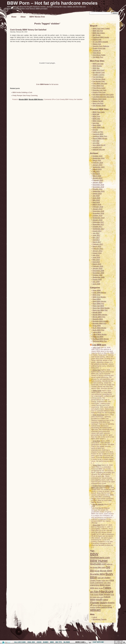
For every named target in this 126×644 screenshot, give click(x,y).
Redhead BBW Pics (100, 341)
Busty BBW (97, 326)
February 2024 (98, 163)
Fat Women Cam (99, 81)
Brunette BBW (98, 319)
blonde (97, 571)
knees (94, 597)
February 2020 (98, 180)
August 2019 (97, 193)
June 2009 (96, 284)
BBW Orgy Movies (99, 297)
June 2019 (96, 198)
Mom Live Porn (98, 103)
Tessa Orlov (97, 465)
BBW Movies (97, 66)
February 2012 (98, 249)
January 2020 (98, 182)
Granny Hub (97, 39)
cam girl (101, 578)
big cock (102, 567)
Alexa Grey (96, 525)
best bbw (96, 123)
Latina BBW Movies (100, 334)
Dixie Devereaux (98, 415)
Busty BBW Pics (98, 330)
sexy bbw (96, 141)
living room (100, 597)
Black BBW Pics (98, 304)
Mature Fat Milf (98, 101)
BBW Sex (96, 68)
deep (102, 585)
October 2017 (98, 227)
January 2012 (98, 251)
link (124, 606)
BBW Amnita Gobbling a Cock (22, 92)
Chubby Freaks (95, 580)
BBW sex (110, 564)
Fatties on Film (98, 132)
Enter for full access (47, 84)
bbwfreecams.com (100, 558)
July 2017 (96, 233)
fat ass (101, 588)
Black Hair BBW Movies (101, 308)
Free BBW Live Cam (100, 83)
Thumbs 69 (97, 51)
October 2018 (98, 216)
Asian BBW (97, 290)
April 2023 (96, 174)
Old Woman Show (99, 106)
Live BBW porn (99, 345)
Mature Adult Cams (99, 99)
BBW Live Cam (98, 64)
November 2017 (98, 224)
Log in (75, 630)
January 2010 (98, 268)
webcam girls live (99, 149)
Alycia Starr (97, 370)
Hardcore (106, 591)
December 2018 (98, 211)
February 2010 (98, 266)
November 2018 (98, 213)
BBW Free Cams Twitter (101, 28)
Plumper (95, 602)
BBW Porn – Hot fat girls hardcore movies (52, 3)
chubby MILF (105, 581)
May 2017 (96, 238)
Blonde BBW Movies (36, 99)
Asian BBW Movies (99, 293)
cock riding (107, 583)
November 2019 (98, 187)
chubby (107, 578)
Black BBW (97, 125)
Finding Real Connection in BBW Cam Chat (102, 487)
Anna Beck (96, 441)
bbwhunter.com (98, 564)
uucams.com (97, 147)
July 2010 (96, 255)
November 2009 (98, 273)
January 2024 (98, 165)
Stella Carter (97, 391)
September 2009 (99, 277)
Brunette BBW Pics (99, 323)
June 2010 (96, 257)
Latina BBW (97, 332)
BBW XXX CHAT (99, 70)
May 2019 (96, 200)
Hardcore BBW (98, 134)
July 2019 (96, 196)
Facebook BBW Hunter (101, 37)
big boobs (94, 567)
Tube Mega (97, 53)
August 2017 (97, 231)
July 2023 (96, 171)
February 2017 (98, 244)
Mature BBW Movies (100, 138)
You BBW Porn (98, 57)
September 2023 (99, 167)
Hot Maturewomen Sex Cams (103, 94)
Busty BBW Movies (99, 328)
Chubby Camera (98, 75)
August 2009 (97, 279)
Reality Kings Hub (99, 48)
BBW (94, 554)
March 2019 (97, 204)
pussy (103, 602)
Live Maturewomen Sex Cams (103, 97)
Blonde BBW (23, 99)
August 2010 (97, 253)
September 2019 (99, 191)
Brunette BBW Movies (100, 321)
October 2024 (98, 156)
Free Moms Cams (99, 88)
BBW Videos (97, 121)
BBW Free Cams (99, 112)
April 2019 (96, 202)
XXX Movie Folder (99, 55)
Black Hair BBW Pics (100, 310)
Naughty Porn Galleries (101, 46)
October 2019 (98, 189)
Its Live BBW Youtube (100, 42)
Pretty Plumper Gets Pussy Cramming (25, 96)
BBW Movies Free (37, 17)
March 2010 (97, 264)
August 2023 (97, 169)
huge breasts (105, 594)
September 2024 (99, 158)
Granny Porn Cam (99, 92)
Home (14, 17)
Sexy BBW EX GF (99, 145)
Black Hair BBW (98, 306)
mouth (99, 600)
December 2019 (98, 185)
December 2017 (98, 222)
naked (105, 600)
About (23, 17)
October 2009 (98, 275)
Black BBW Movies (99, 301)
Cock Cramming (97, 583)
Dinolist (95, 130)
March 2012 (97, 246)
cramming (95, 585)
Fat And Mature (98, 77)
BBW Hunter (99, 561)
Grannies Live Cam (99, 90)
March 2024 (97, 160)
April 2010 (96, 262)
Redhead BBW (98, 337)
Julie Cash (96, 348)
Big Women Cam (99, 72)
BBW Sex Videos (99, 33)
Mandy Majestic (98, 504)
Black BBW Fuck (99, 127)
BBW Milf (96, 114)
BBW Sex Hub (98, 31)
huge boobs (94, 595)
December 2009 (98, 271)
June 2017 (96, 235)
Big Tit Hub (97, 35)
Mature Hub (97, 44)
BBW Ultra (96, 119)
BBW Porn (96, 116)
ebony (97, 588)
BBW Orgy (96, 295)
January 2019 (98, 209)
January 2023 (98, 178)
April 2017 (96, 240)
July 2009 (96, 282)
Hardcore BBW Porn (100, 136)
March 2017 (97, 242)
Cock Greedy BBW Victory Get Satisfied (28, 30)
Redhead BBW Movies (101, 339)
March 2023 (97, 176)
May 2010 (96, 260)
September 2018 (99, 218)
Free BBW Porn (98, 86)
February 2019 (98, 207)
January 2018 (98, 220)
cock (112, 580)
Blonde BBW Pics (99, 317)
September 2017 (99, 229)
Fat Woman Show (99, 79)
